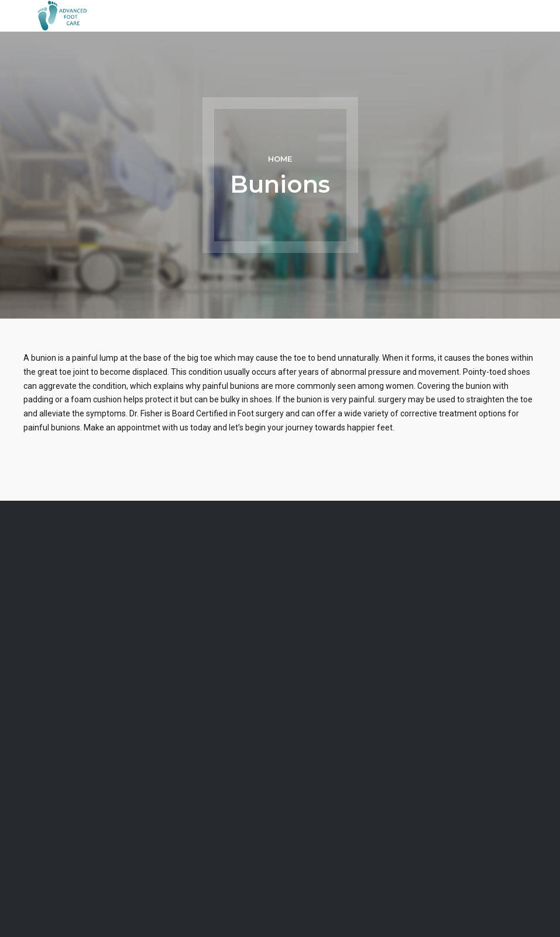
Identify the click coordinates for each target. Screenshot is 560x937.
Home (280, 159)
